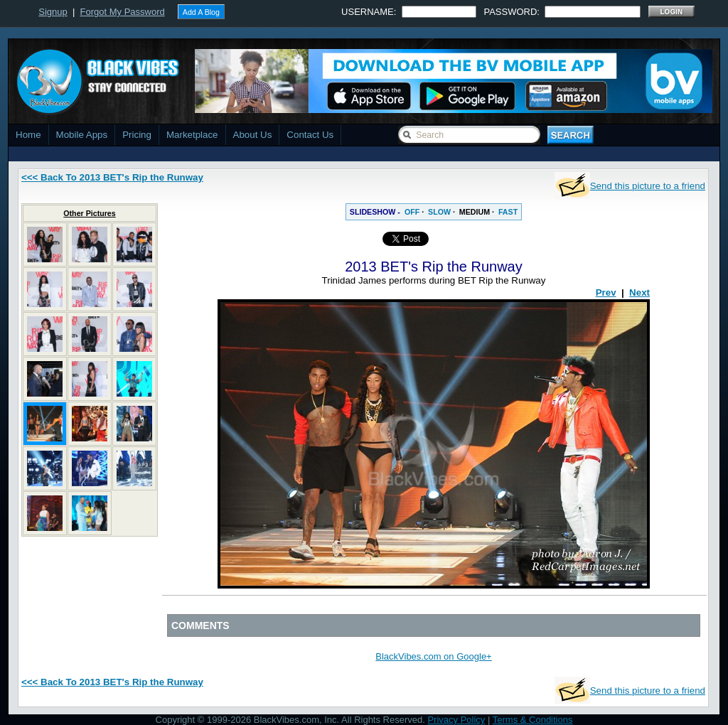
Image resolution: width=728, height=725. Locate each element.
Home (28, 135)
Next (639, 292)
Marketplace (192, 135)
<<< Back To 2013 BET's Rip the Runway (112, 177)
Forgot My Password (123, 12)
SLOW (439, 212)
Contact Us (310, 135)
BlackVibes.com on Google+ (433, 656)
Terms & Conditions (533, 720)
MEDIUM (475, 212)
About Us (253, 135)
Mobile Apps (82, 135)
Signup (53, 12)
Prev (606, 292)
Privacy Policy (456, 720)
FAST (508, 212)
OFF (412, 212)
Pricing (137, 135)
